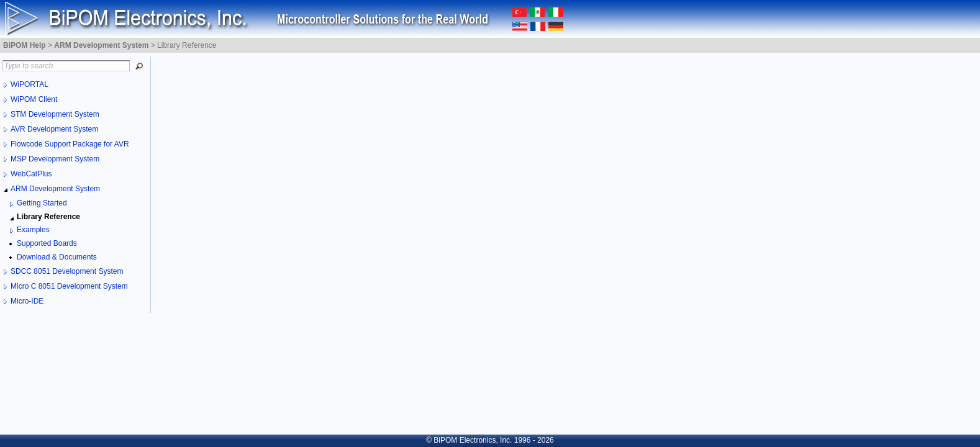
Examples (33, 230)
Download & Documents (57, 257)
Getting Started (42, 203)
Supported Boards (47, 243)
